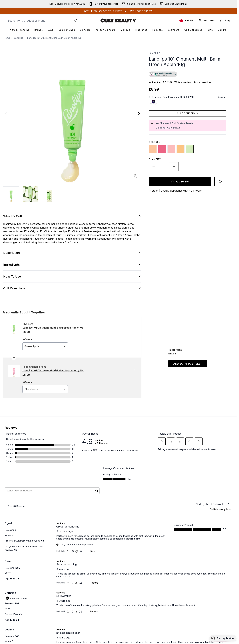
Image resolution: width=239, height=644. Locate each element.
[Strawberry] (171, 149)
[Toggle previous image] (6, 114)
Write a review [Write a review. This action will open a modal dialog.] (183, 82)
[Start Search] (76, 20)
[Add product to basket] (180, 182)
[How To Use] (72, 276)
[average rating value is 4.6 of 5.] (158, 82)
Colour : (155, 142)
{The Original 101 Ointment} (40, 231)
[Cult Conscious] (72, 288)
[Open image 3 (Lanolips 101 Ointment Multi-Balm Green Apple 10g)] (49, 194)
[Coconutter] (181, 149)
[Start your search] (43, 20)
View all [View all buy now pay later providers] (222, 97)
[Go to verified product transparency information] (163, 74)
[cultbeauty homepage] (118, 20)
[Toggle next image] (139, 114)
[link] (207, 20)
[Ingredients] (72, 265)
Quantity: (155, 159)
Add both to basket (188, 364)
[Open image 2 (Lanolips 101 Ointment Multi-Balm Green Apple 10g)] (30, 194)
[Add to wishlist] (220, 182)
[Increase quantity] (174, 167)
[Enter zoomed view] (135, 176)
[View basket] (225, 20)
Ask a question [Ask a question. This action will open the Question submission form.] (202, 82)
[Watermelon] (162, 149)
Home (7, 38)
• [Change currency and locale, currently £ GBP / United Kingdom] (186, 20)
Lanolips (19, 38)
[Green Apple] (190, 149)
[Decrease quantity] (154, 167)
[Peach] (153, 149)
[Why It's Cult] (72, 216)
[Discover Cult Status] (190, 128)
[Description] (72, 253)
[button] (187, 75)
